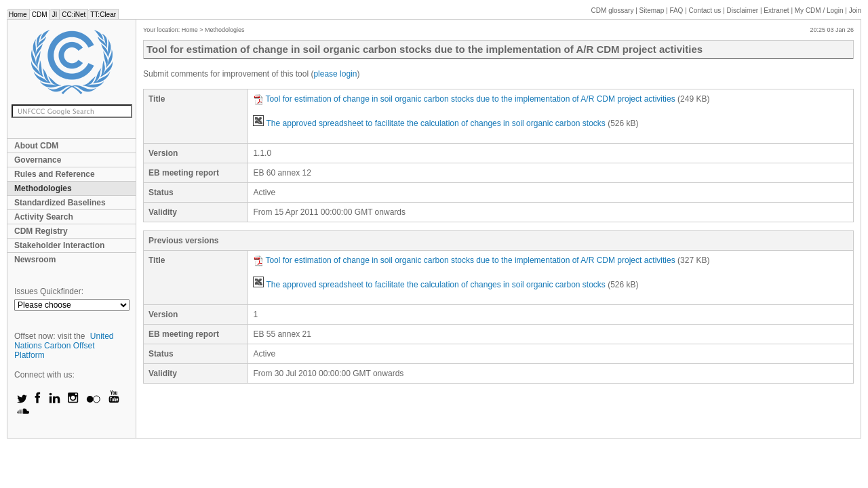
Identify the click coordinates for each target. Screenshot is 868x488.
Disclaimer (743, 11)
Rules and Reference (55, 174)
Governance (38, 160)
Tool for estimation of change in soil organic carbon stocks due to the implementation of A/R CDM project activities (464, 99)
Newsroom (35, 260)
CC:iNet (74, 15)
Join (855, 11)
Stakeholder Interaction (59, 245)
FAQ (676, 11)
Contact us (705, 11)
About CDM (36, 146)
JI (54, 15)
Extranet (776, 11)
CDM (40, 15)
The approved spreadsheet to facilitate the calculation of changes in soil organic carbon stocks (429, 123)
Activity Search (44, 217)
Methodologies (43, 188)
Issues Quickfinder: (49, 291)
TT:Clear (103, 15)
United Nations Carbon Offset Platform (64, 346)
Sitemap (652, 11)
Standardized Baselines (60, 203)
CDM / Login (820, 11)
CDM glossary (613, 11)
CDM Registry (41, 231)
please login (335, 74)
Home (18, 15)
